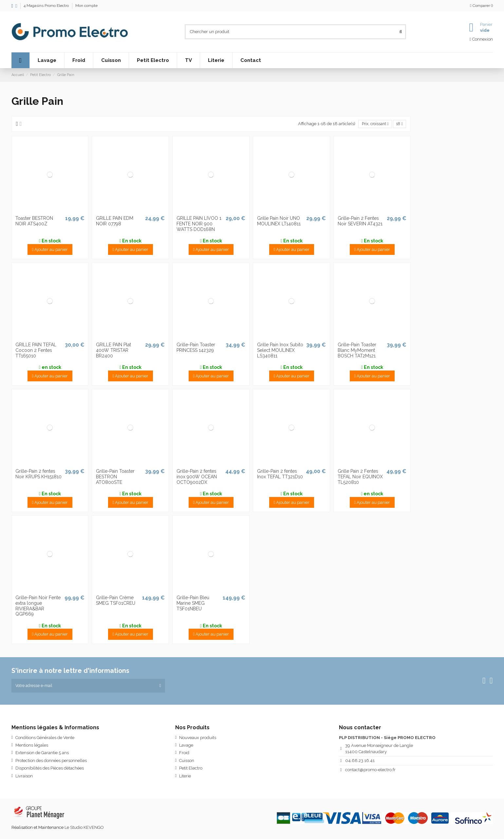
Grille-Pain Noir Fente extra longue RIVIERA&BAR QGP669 (38, 606)
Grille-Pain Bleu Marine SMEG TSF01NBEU (193, 604)
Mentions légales (32, 747)
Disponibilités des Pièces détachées (50, 770)
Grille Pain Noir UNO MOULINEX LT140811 (279, 222)
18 (399, 124)
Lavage (186, 747)
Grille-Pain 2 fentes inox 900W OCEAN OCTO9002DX (197, 477)
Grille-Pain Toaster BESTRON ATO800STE (115, 477)
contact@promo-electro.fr (370, 771)
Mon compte (86, 6)
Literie (185, 778)
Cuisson (187, 762)
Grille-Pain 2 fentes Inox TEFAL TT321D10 (280, 475)
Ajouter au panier (50, 250)
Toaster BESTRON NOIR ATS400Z (34, 222)
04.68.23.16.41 (360, 762)
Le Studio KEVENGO (84, 829)
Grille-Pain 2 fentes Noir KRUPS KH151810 (38, 475)
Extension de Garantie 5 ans (42, 755)
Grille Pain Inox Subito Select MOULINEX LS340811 (280, 351)
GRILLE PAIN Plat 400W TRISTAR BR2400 (113, 351)
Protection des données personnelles (51, 762)
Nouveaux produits (198, 739)
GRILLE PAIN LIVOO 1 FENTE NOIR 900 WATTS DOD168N (199, 224)
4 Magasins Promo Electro (47, 6)
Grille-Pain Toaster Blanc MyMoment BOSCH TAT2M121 (357, 351)
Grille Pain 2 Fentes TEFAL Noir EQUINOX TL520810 (360, 477)
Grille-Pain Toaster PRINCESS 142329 (196, 348)
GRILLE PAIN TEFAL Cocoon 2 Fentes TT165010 (36, 351)
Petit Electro (191, 770)
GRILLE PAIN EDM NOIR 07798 (115, 222)
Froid (184, 755)
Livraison (24, 778)
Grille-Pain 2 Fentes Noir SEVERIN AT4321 (360, 222)
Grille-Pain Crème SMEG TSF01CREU (116, 601)
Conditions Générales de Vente (45, 739)
